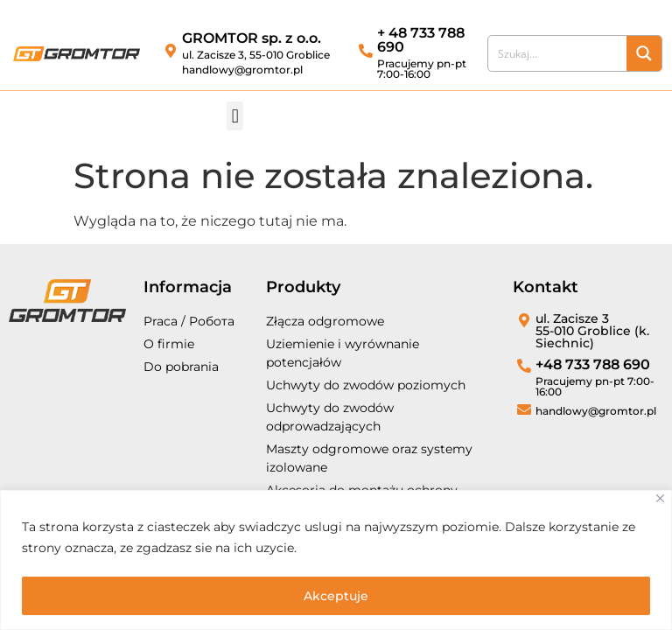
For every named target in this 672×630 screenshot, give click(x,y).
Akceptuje (336, 596)
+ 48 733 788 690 (421, 40)
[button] (235, 116)
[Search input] (558, 53)
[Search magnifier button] (644, 53)
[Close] (660, 499)
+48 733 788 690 (593, 364)
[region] (336, 560)
